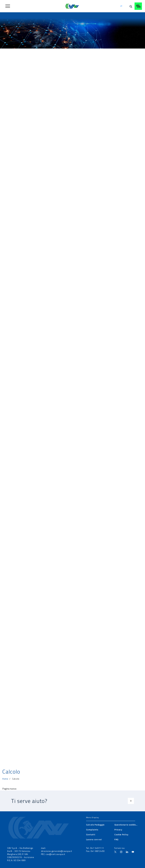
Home (5, 779)
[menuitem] (95, 825)
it (121, 6)
